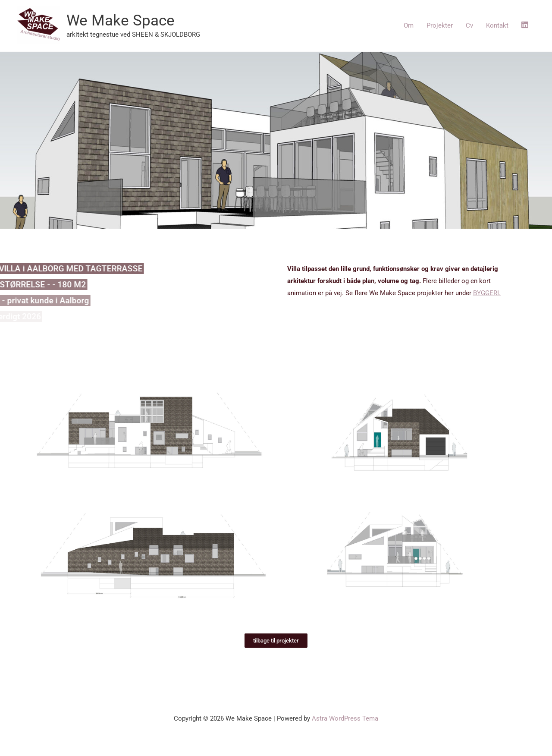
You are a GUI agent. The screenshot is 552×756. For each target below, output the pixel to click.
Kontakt (497, 25)
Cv (469, 25)
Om (409, 25)
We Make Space (121, 20)
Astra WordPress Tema (345, 718)
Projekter (440, 25)
